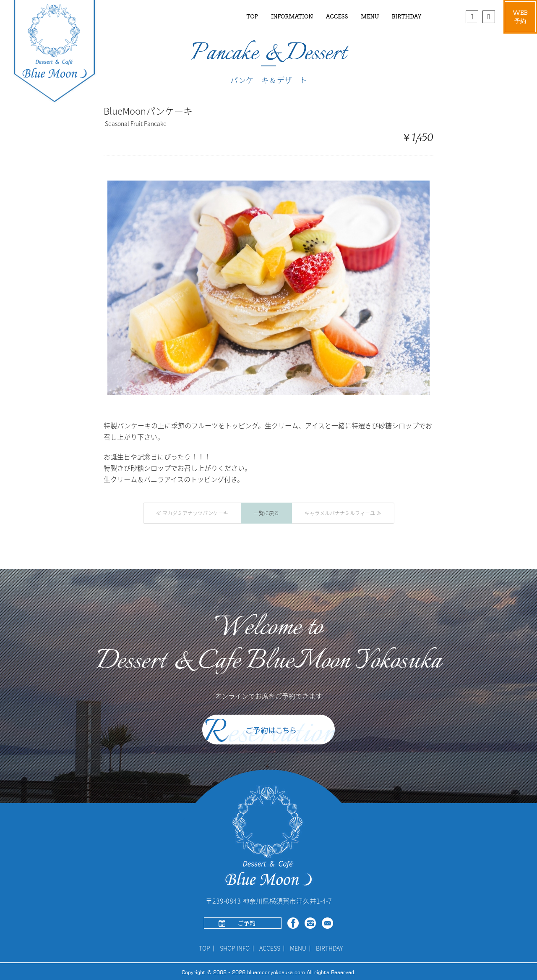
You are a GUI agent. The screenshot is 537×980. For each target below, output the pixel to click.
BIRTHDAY (407, 17)
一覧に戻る (266, 513)
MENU (298, 949)
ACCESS (337, 17)
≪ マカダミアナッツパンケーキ (192, 513)
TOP (252, 17)
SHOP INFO (235, 949)
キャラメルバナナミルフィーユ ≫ (343, 513)
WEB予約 (520, 17)
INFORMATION (292, 17)
